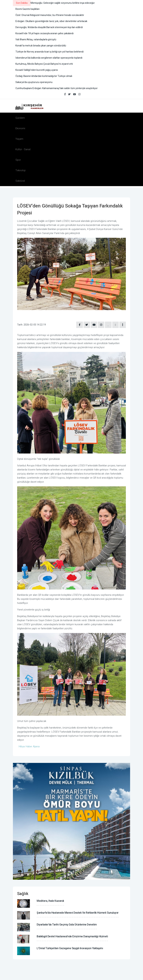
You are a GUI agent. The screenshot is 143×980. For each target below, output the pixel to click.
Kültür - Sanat (23, 149)
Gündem (20, 118)
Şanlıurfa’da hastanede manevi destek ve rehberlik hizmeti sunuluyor (78, 913)
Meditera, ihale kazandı (50, 901)
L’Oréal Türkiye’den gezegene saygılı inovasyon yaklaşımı (70, 949)
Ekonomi (20, 128)
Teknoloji (20, 170)
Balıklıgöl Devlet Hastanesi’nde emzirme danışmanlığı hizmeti (72, 937)
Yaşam (19, 139)
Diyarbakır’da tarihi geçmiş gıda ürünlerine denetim (67, 925)
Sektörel (20, 181)
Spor (18, 160)
